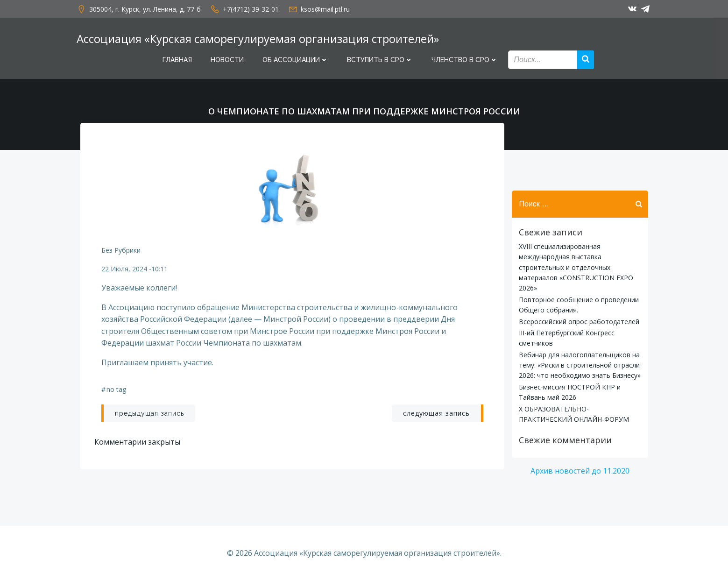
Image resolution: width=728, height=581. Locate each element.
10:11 (159, 269)
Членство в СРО (465, 60)
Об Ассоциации (295, 60)
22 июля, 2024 (124, 269)
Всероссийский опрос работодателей (579, 322)
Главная (177, 60)
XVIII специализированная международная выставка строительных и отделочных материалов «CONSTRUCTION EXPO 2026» (576, 267)
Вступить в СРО (380, 60)
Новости (227, 60)
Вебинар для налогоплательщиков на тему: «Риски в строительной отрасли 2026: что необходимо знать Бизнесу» (580, 365)
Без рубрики (121, 250)
